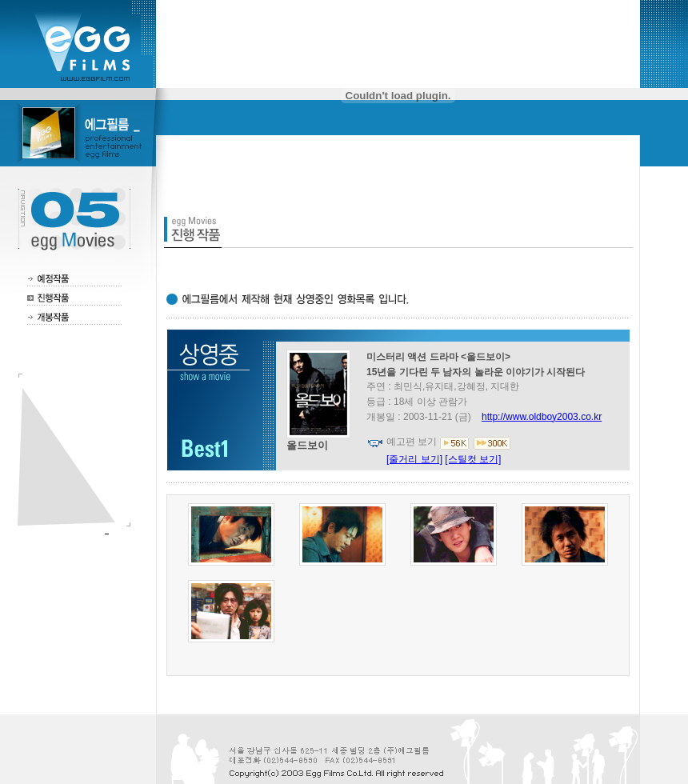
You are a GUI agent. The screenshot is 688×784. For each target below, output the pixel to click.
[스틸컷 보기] (473, 459)
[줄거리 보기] (414, 459)
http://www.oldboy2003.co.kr (542, 417)
